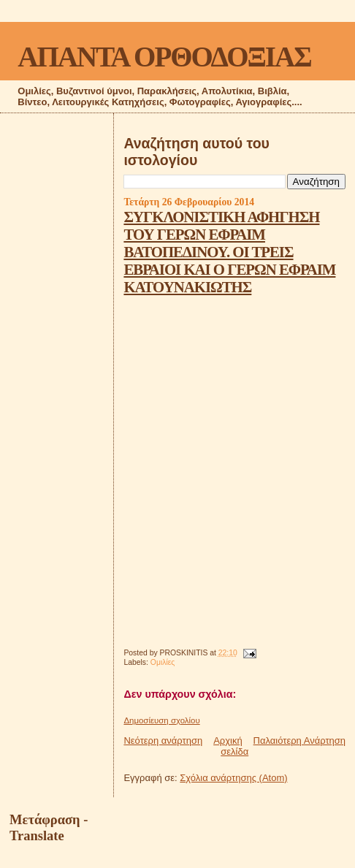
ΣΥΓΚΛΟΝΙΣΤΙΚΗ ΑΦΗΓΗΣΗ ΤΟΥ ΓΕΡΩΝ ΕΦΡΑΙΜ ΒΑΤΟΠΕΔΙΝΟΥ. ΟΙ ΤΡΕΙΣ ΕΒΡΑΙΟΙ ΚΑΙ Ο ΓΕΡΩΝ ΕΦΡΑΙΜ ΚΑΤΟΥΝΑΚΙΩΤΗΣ (229, 252)
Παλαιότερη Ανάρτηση (299, 741)
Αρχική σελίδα (231, 746)
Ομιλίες (163, 662)
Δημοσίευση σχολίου (161, 720)
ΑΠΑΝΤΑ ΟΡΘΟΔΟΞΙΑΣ (164, 57)
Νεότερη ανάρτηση (163, 741)
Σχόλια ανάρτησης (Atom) (233, 778)
